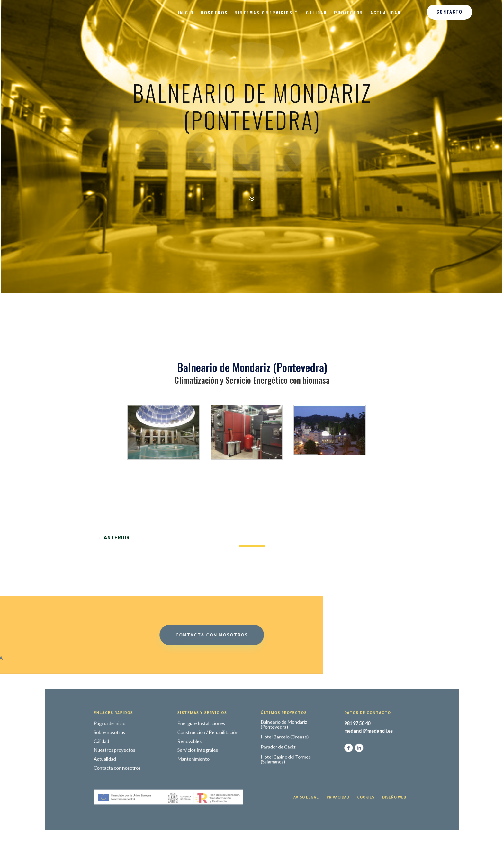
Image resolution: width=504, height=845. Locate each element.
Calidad (316, 12)
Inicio (186, 12)
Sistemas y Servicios (264, 12)
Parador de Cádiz (269, 751)
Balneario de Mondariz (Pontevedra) (273, 736)
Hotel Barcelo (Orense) (274, 744)
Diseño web (347, 785)
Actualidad (386, 12)
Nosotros (214, 12)
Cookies (328, 785)
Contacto (450, 11)
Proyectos (349, 12)
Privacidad (309, 785)
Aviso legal (288, 785)
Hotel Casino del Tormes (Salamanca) (274, 759)
